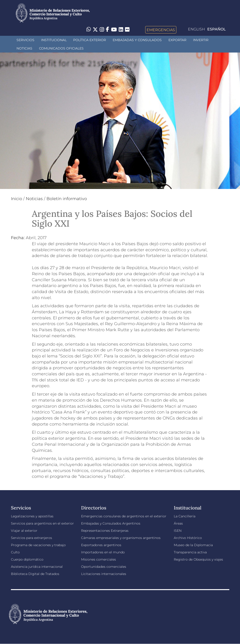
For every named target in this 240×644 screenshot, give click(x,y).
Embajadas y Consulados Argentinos (111, 523)
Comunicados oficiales (61, 48)
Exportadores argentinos (101, 545)
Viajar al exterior (24, 531)
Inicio (16, 199)
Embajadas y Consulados (137, 40)
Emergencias (161, 30)
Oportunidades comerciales (104, 567)
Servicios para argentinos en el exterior (42, 523)
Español (217, 29)
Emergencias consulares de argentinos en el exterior (124, 516)
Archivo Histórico (188, 538)
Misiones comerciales (99, 559)
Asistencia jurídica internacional (37, 567)
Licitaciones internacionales (104, 574)
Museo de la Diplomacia (193, 545)
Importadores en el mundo (103, 552)
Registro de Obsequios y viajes (198, 559)
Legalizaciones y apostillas (32, 516)
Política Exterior (90, 40)
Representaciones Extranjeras (105, 531)
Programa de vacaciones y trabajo (38, 545)
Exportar (177, 40)
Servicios (25, 40)
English (196, 29)
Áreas (178, 523)
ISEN (178, 531)
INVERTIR (201, 40)
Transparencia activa (190, 552)
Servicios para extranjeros (31, 538)
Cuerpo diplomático (27, 559)
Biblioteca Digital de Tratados (35, 574)
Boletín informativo (67, 199)
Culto (15, 552)
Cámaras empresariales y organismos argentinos (121, 538)
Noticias (24, 48)
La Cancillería (185, 516)
